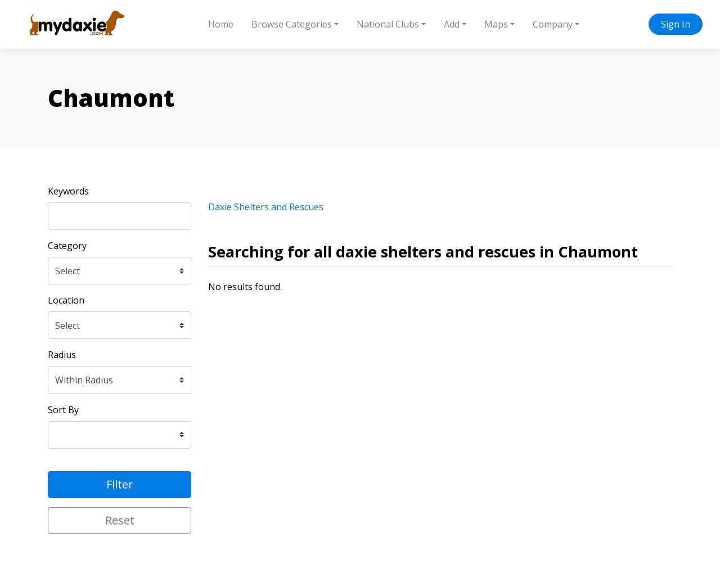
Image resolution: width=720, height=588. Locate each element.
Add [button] (452, 24)
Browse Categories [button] (292, 24)
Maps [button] (496, 24)
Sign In (676, 24)
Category (67, 246)
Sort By (63, 410)
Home (221, 24)
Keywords (68, 191)
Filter (120, 484)
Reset (120, 520)
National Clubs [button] (388, 24)
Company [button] (553, 24)
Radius (62, 355)
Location (66, 300)
